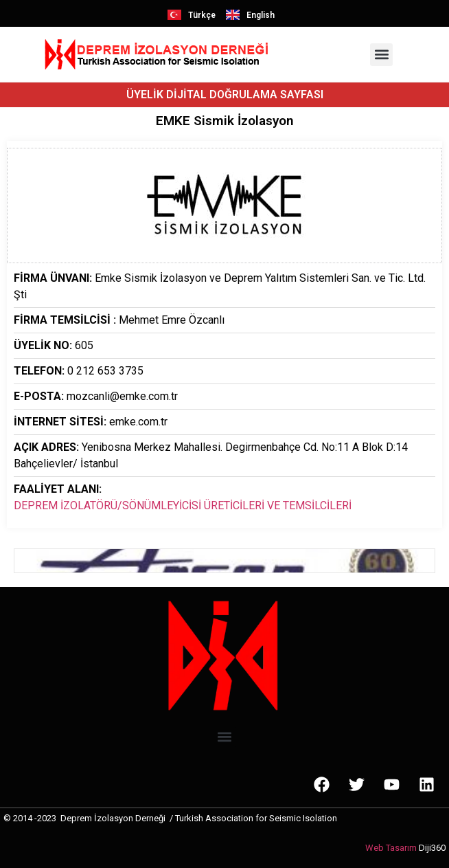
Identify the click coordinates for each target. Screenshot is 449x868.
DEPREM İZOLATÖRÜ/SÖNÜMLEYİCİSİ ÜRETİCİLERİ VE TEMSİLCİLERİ (183, 505)
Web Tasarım (391, 848)
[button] (381, 55)
